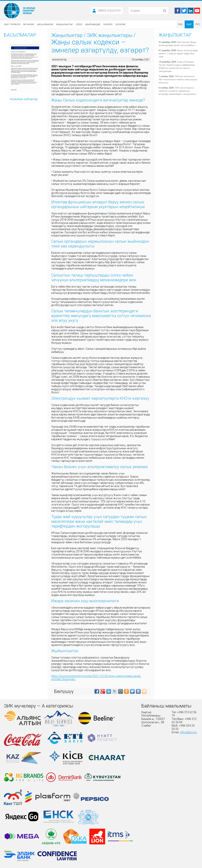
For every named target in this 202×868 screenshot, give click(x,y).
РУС (198, 24)
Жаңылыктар (64, 24)
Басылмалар (45, 24)
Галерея (108, 24)
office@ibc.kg (188, 732)
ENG (180, 24)
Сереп (79, 24)
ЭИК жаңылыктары (110, 35)
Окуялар (120, 24)
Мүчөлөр (29, 24)
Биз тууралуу (12, 24)
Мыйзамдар (93, 24)
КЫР (189, 24)
